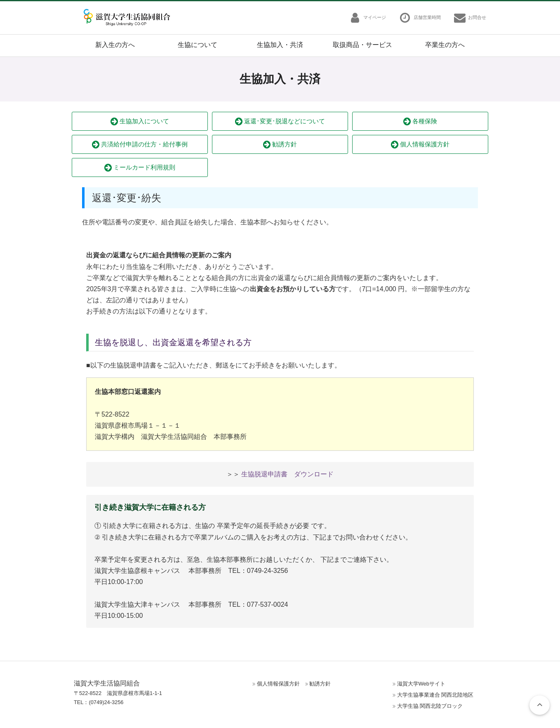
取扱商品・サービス (362, 45)
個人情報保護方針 (420, 145)
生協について (198, 45)
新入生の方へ (115, 45)
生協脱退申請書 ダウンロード (287, 474)
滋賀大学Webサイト (421, 684)
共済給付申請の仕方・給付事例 (140, 145)
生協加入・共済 (280, 45)
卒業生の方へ (445, 45)
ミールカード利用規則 (140, 168)
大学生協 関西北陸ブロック (430, 706)
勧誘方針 (280, 145)
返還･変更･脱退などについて (280, 121)
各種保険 (420, 121)
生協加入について (140, 121)
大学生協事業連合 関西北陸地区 (435, 695)
